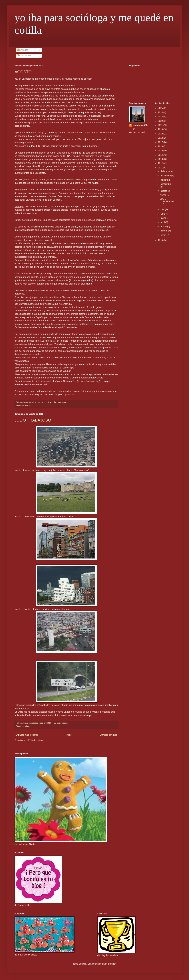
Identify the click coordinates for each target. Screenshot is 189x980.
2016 (161, 146)
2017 (161, 142)
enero (164, 235)
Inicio (69, 735)
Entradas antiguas (108, 735)
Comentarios (24, 56)
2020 (161, 129)
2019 (161, 134)
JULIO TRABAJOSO (33, 420)
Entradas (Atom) (36, 740)
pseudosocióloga (140, 127)
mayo (163, 218)
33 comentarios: (61, 723)
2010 (161, 240)
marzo (164, 227)
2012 (161, 163)
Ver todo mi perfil (137, 132)
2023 (161, 117)
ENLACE (98, 378)
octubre (164, 180)
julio (163, 209)
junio (163, 214)
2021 (161, 125)
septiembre (166, 184)
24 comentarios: (61, 402)
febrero (164, 231)
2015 (161, 151)
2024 (161, 112)
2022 (161, 121)
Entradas (22, 50)
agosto (164, 191)
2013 (161, 159)
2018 (161, 138)
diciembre (165, 171)
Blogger (112, 964)
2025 (161, 108)
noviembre (166, 176)
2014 (161, 155)
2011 (161, 168)
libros (28, 406)
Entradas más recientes (27, 735)
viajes (28, 726)
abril (163, 222)
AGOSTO (23, 72)
